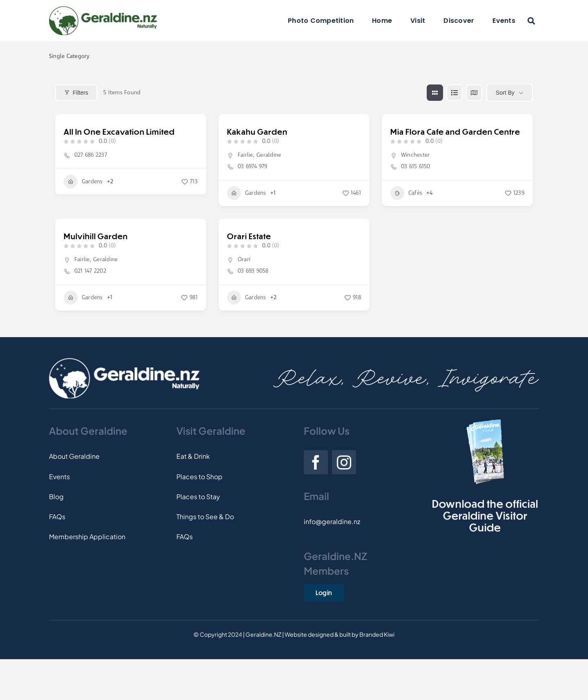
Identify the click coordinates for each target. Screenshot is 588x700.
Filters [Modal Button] (76, 93)
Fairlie (245, 155)
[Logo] (103, 9)
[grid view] (435, 93)
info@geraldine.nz (332, 521)
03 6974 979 (253, 167)
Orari (244, 260)
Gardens (83, 182)
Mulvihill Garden (96, 236)
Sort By (505, 93)
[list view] (454, 93)
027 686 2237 (91, 155)
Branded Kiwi (377, 634)
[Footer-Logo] (124, 361)
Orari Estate (249, 236)
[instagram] (344, 462)
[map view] (474, 93)
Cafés (406, 193)
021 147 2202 (90, 271)
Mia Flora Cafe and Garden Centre (455, 132)
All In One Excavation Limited (119, 132)
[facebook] (316, 462)
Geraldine (269, 155)
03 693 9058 (253, 271)
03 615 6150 (416, 167)
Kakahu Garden (257, 132)
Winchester (415, 155)
